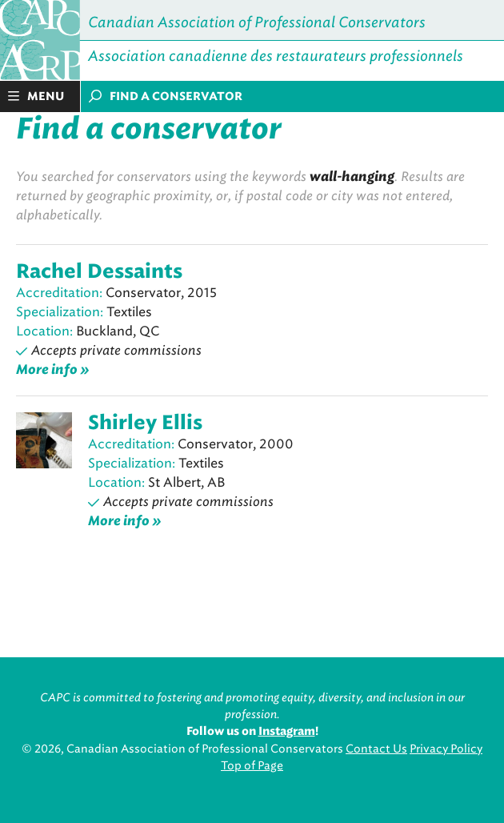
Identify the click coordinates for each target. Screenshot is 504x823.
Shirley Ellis (145, 424)
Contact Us (376, 749)
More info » (53, 369)
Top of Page (252, 766)
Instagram (287, 732)
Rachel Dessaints (99, 272)
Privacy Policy (446, 749)
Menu (36, 96)
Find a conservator (166, 96)
